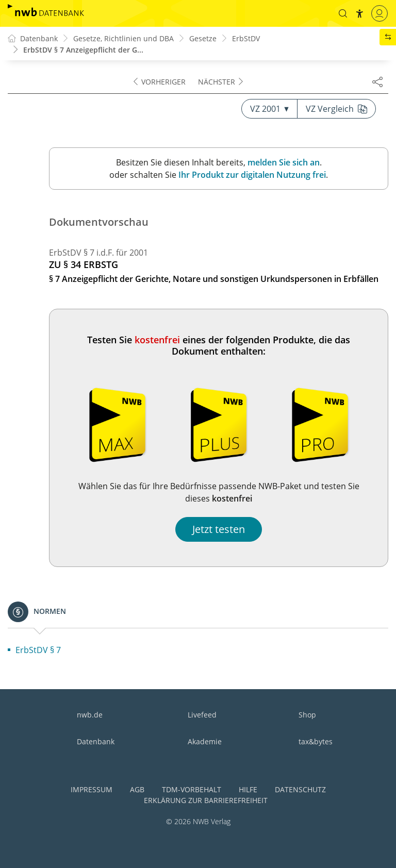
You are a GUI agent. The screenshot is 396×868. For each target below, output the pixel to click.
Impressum (92, 789)
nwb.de (90, 715)
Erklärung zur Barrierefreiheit (206, 800)
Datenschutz (300, 789)
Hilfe (248, 789)
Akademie (205, 741)
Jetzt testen (219, 529)
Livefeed (202, 715)
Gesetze (203, 38)
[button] (343, 13)
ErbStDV (246, 38)
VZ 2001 (269, 109)
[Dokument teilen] (377, 81)
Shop (307, 715)
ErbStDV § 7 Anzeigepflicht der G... (83, 50)
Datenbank (96, 741)
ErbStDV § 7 (38, 650)
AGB (137, 789)
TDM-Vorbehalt (192, 789)
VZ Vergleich (336, 109)
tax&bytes (316, 741)
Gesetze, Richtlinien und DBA (123, 38)
